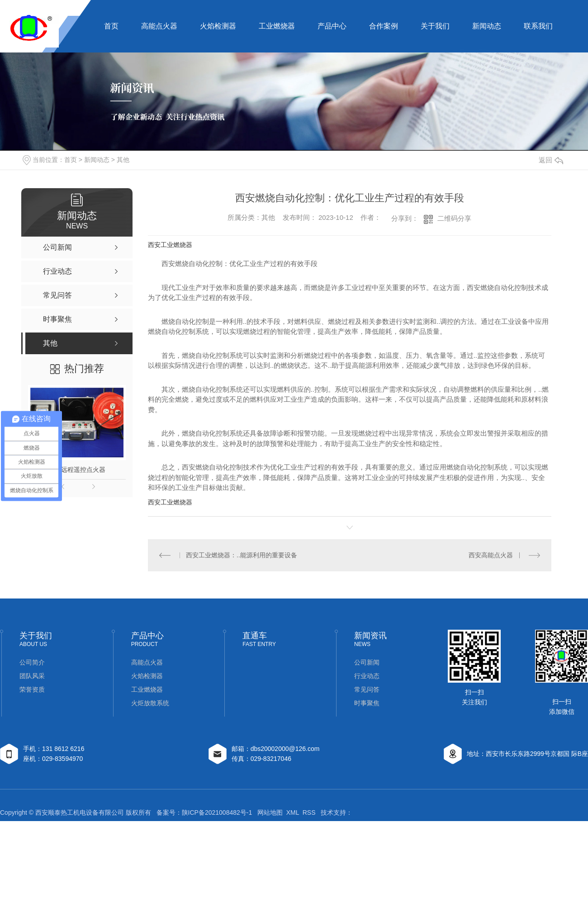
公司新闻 (367, 662)
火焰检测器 (218, 26)
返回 (551, 160)
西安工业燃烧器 (170, 245)
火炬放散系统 (150, 703)
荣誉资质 (32, 689)
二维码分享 (454, 218)
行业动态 (367, 676)
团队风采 (32, 676)
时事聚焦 (367, 703)
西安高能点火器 (491, 555)
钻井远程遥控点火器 (77, 470)
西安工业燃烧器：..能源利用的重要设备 (242, 555)
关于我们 (435, 26)
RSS (309, 812)
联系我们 (538, 26)
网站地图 (270, 812)
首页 (111, 26)
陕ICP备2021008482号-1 (217, 812)
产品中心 (332, 26)
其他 (123, 160)
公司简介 (32, 662)
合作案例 (384, 26)
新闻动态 (487, 26)
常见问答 (367, 689)
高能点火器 (159, 26)
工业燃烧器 (277, 26)
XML (293, 812)
